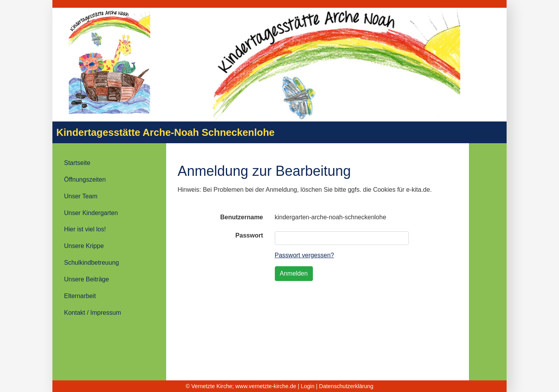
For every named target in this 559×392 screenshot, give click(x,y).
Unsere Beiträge (87, 279)
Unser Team (81, 196)
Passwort (249, 235)
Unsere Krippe (84, 246)
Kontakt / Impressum (93, 313)
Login (308, 386)
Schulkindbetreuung (91, 263)
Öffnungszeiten (85, 180)
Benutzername (241, 217)
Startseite (77, 163)
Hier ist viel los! (85, 229)
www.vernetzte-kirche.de (266, 386)
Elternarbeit (80, 296)
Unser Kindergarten (91, 213)
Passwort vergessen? (305, 255)
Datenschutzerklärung (346, 386)
